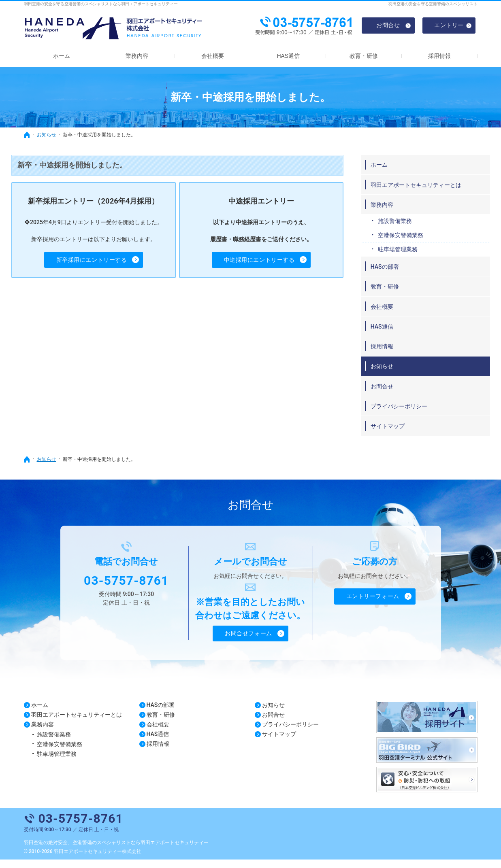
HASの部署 (398, 274)
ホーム (392, 165)
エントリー (449, 25)
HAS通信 (395, 333)
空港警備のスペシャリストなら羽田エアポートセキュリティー (141, 851)
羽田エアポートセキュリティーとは (426, 189)
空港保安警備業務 (414, 242)
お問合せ (395, 393)
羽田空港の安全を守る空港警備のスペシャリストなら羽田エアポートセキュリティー (101, 4)
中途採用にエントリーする (272, 260)
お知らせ (395, 374)
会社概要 (395, 314)
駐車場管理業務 (411, 257)
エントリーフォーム (373, 604)
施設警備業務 (408, 228)
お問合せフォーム (248, 641)
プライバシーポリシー (412, 413)
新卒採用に (104, 260)
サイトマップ (401, 433)
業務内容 (395, 212)
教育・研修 (398, 294)
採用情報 (395, 354)
